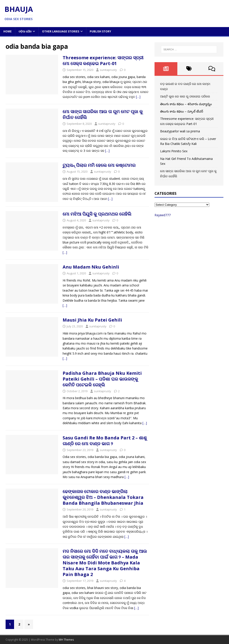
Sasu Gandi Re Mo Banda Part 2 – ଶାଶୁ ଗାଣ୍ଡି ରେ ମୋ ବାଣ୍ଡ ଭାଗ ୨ (105, 441)
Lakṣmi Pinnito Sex (174, 151)
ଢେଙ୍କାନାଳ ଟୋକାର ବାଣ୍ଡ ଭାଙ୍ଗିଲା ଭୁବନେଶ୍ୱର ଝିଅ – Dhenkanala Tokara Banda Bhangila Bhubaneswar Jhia (103, 497)
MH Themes (66, 640)
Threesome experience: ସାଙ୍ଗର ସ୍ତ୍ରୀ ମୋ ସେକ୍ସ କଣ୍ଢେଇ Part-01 (103, 60)
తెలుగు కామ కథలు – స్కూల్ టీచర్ (182, 111)
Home (7, 31)
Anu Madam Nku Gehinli (91, 267)
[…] (138, 97)
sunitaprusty (108, 70)
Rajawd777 (163, 215)
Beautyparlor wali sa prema (180, 131)
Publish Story (100, 31)
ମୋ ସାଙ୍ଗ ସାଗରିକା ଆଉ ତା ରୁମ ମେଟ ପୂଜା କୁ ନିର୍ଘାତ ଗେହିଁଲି (103, 114)
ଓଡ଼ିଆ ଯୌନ (25, 31)
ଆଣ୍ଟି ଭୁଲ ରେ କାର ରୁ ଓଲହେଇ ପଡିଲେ (185, 96)
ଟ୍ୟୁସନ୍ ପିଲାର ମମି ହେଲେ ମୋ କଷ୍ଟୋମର (99, 165)
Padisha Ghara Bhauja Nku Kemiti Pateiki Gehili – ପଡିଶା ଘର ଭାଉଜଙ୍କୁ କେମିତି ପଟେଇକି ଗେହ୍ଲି (102, 379)
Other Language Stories (61, 31)
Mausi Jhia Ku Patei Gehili (92, 320)
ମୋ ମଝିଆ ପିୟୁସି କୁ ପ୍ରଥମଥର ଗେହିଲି (97, 214)
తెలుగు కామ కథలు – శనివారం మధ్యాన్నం (186, 104)
